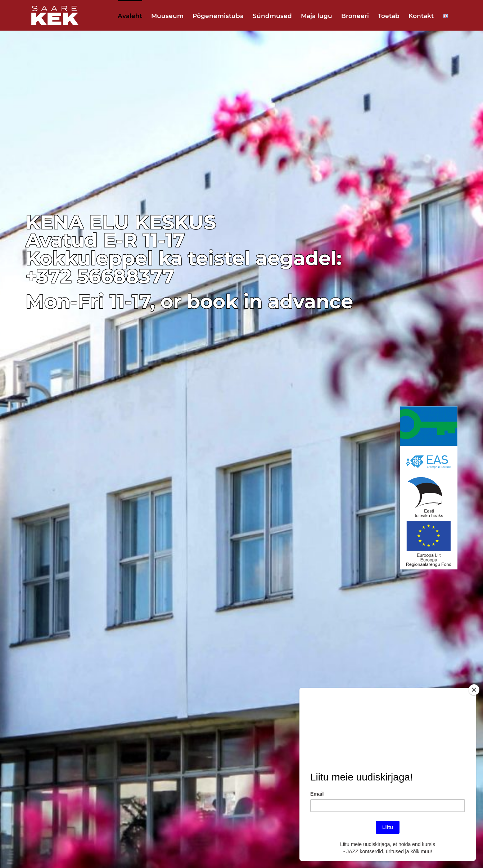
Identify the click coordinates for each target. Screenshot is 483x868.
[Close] (474, 690)
